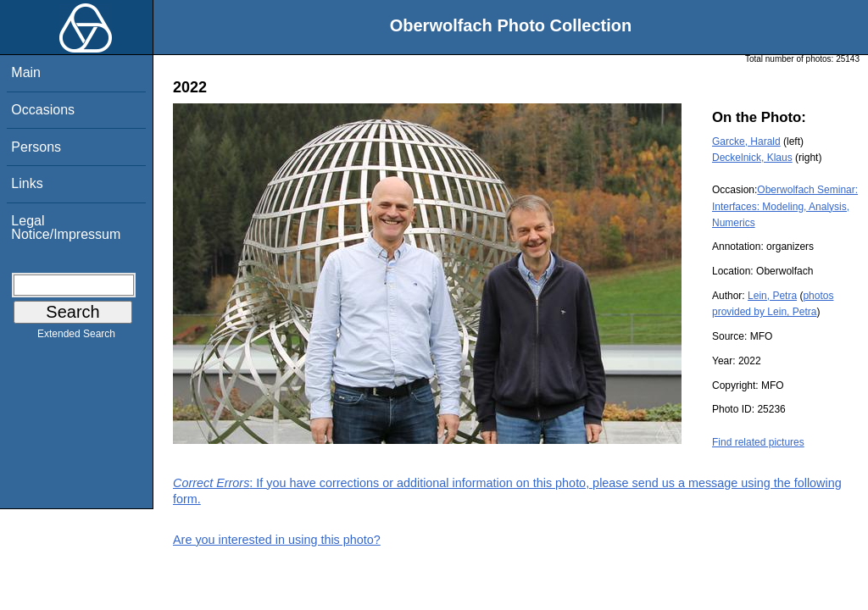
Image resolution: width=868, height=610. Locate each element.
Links (27, 183)
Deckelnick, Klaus (752, 158)
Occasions (43, 110)
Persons (36, 147)
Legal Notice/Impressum (66, 227)
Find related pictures (758, 442)
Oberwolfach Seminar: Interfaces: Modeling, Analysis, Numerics (785, 206)
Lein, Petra (772, 296)
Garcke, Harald (746, 141)
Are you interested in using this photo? (277, 540)
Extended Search (76, 337)
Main (26, 72)
